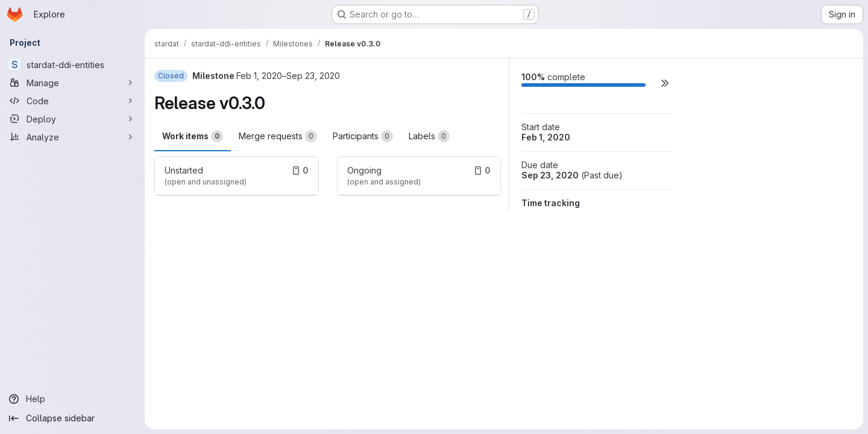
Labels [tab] (429, 136)
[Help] (72, 399)
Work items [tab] (193, 136)
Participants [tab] (363, 136)
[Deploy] (72, 119)
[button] (665, 83)
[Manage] (72, 83)
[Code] (72, 101)
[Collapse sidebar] (72, 418)
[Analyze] (72, 137)
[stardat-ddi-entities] (72, 64)
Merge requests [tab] (278, 136)
